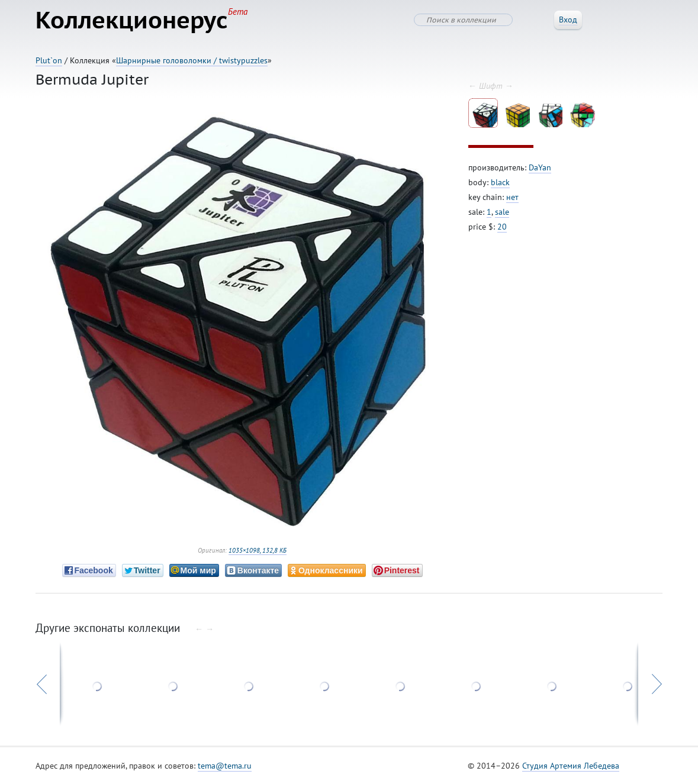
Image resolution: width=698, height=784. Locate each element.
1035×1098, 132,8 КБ (258, 550)
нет (512, 197)
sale (502, 212)
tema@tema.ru (225, 766)
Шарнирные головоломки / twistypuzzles (192, 60)
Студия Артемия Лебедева (571, 766)
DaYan (540, 167)
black (500, 182)
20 (502, 227)
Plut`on (49, 60)
